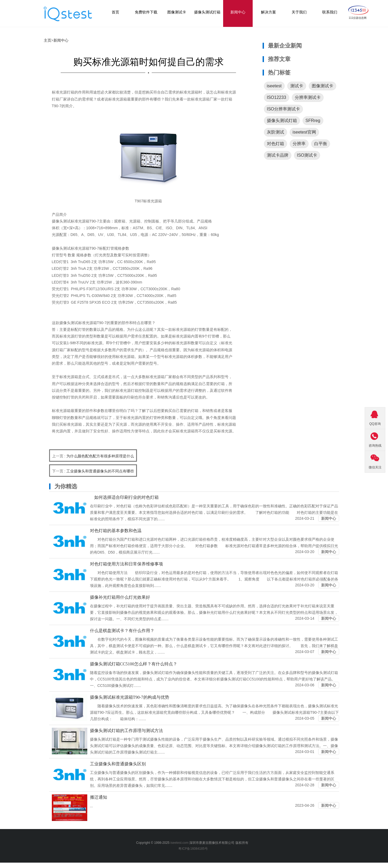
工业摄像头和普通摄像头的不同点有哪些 (100, 471)
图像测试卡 (322, 86)
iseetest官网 (304, 132)
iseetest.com (180, 843)
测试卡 (297, 86)
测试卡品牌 (278, 155)
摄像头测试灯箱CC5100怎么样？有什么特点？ (134, 664)
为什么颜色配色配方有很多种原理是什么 (100, 456)
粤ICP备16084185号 (194, 849)
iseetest (274, 86)
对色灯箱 (275, 144)
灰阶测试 (275, 132)
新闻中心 (61, 40)
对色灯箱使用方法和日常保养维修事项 (126, 564)
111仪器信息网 (358, 18)
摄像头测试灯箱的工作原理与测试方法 (126, 731)
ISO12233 (277, 97)
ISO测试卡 (307, 155)
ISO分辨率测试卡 (284, 109)
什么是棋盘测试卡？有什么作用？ (122, 631)
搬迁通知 (99, 797)
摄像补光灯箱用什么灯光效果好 (120, 597)
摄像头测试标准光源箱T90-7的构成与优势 (130, 697)
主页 (48, 40)
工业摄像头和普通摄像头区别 (118, 764)
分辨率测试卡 (308, 97)
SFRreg (313, 121)
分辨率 (299, 144)
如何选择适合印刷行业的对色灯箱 (124, 497)
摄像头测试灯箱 (282, 121)
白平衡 (321, 144)
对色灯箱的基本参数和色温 (116, 531)
